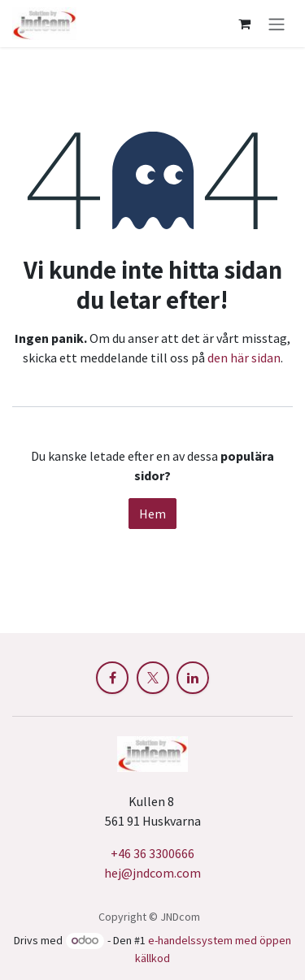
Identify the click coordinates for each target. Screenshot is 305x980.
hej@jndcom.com (152, 873)
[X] (153, 678)
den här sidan (244, 358)
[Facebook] (112, 678)
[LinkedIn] (193, 678)
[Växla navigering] (277, 24)
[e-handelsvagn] (244, 24)
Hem (152, 514)
